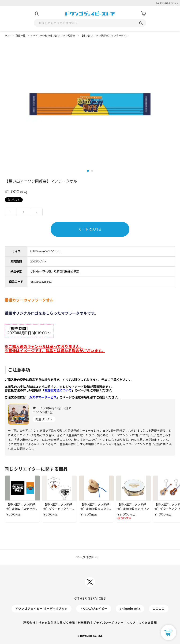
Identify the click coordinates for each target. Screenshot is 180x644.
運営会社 (29, 623)
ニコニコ (159, 609)
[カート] (143, 14)
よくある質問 (148, 623)
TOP (7, 36)
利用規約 (84, 623)
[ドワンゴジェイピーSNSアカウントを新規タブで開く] (90, 582)
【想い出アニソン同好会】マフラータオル (105, 36)
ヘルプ (131, 623)
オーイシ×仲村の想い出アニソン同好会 (53, 36)
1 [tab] (88, 171)
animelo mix (130, 609)
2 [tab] (92, 171)
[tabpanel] (90, 104)
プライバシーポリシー (108, 623)
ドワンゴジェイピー (94, 609)
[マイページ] (37, 14)
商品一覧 (21, 36)
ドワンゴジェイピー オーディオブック (41, 609)
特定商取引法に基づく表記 (57, 623)
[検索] (141, 23)
